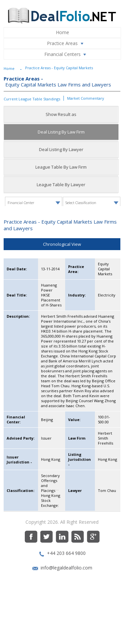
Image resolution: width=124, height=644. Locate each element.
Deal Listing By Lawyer (61, 149)
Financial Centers (67, 54)
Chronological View (62, 278)
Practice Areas (66, 43)
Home (62, 32)
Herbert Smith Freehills (105, 472)
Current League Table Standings (32, 99)
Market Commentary (86, 98)
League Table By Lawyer (61, 185)
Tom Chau (107, 525)
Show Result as (61, 114)
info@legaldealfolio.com (66, 602)
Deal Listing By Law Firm (61, 132)
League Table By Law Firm (61, 167)
